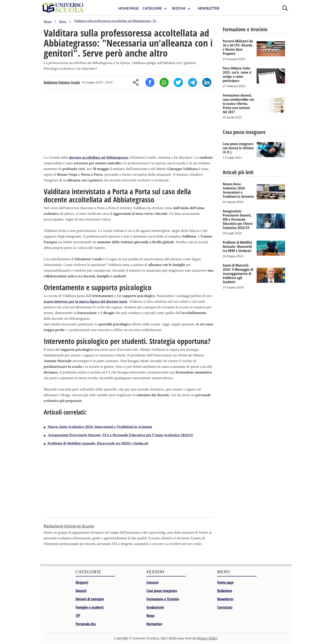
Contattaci (225, 607)
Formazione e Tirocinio (163, 599)
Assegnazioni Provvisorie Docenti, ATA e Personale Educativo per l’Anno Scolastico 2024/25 (120, 435)
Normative (154, 624)
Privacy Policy (208, 638)
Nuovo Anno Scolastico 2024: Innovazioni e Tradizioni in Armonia (100, 427)
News (150, 615)
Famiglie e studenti (90, 607)
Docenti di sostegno (90, 599)
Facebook (150, 82)
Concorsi (152, 582)
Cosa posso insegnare (162, 591)
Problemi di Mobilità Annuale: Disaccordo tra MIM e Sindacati (98, 443)
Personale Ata (86, 624)
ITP (78, 615)
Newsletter (208, 8)
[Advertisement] (129, 123)
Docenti (81, 591)
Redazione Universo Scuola (62, 82)
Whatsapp (164, 82)
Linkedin (207, 82)
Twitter (178, 82)
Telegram (193, 82)
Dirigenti (82, 582)
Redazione (225, 591)
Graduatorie (155, 607)
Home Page (128, 8)
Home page (225, 582)
